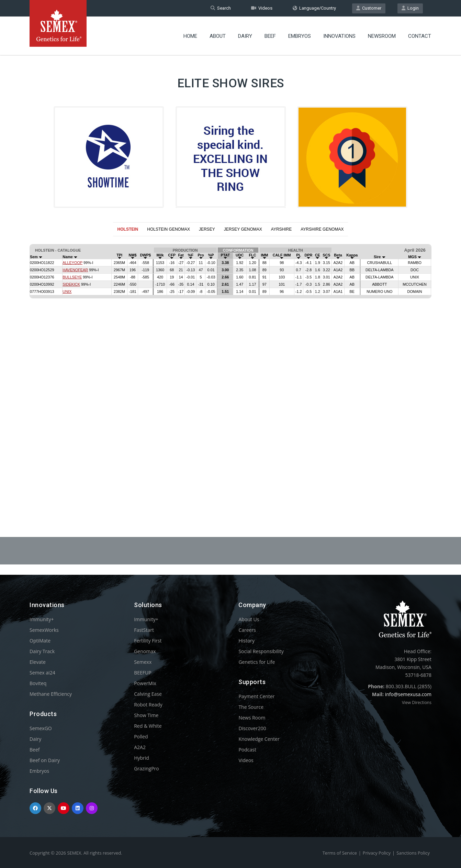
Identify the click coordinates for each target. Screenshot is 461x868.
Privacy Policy (377, 853)
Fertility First (148, 641)
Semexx (143, 662)
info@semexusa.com (408, 694)
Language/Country (314, 8)
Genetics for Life (257, 662)
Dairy (245, 36)
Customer (369, 8)
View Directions (417, 702)
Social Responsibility (261, 651)
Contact (420, 36)
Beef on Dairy (45, 760)
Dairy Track (42, 651)
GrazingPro (147, 768)
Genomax (145, 651)
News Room (252, 718)
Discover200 (252, 728)
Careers (247, 630)
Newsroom (382, 36)
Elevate (38, 662)
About (218, 36)
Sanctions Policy (413, 853)
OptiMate (40, 641)
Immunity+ (42, 619)
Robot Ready (148, 705)
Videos (262, 8)
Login (410, 8)
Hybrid (142, 758)
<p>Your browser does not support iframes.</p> (230, 370)
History (246, 641)
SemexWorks (44, 630)
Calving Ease (148, 694)
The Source (251, 707)
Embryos (300, 36)
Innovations (339, 36)
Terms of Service (340, 853)
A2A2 (140, 747)
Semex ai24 (42, 673)
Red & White (148, 726)
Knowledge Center (259, 739)
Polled (141, 737)
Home (190, 36)
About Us (249, 619)
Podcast (247, 750)
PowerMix (145, 683)
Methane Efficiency (51, 694)
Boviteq (38, 683)
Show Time (146, 715)
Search (221, 8)
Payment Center (256, 696)
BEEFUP (143, 673)
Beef (270, 36)
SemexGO (41, 728)
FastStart (144, 630)
